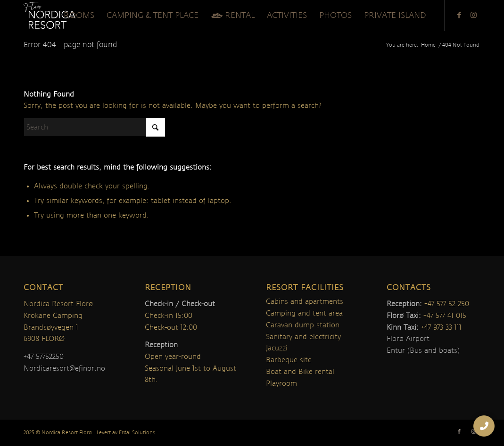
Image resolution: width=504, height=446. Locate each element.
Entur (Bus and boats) (423, 350)
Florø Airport (408, 339)
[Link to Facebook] (459, 15)
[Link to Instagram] (473, 15)
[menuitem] (79, 16)
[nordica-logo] (50, 16)
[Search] (94, 127)
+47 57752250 (44, 357)
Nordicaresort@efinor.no (64, 368)
